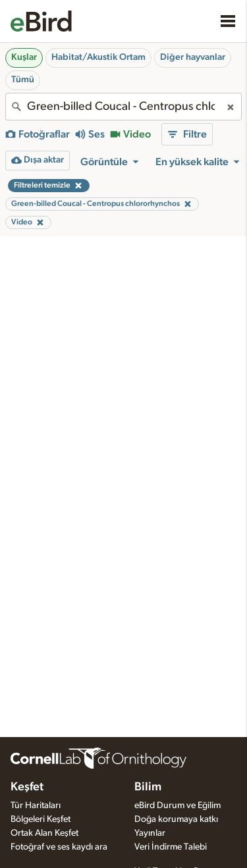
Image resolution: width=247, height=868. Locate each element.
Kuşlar (24, 57)
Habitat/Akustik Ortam (98, 57)
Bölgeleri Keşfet (41, 819)
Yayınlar (150, 833)
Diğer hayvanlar (193, 57)
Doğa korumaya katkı (176, 819)
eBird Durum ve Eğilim (178, 805)
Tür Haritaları (36, 805)
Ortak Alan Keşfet (44, 833)
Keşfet (27, 787)
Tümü (23, 80)
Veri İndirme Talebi (171, 847)
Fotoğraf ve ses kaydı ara (59, 847)
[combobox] (123, 107)
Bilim (148, 787)
